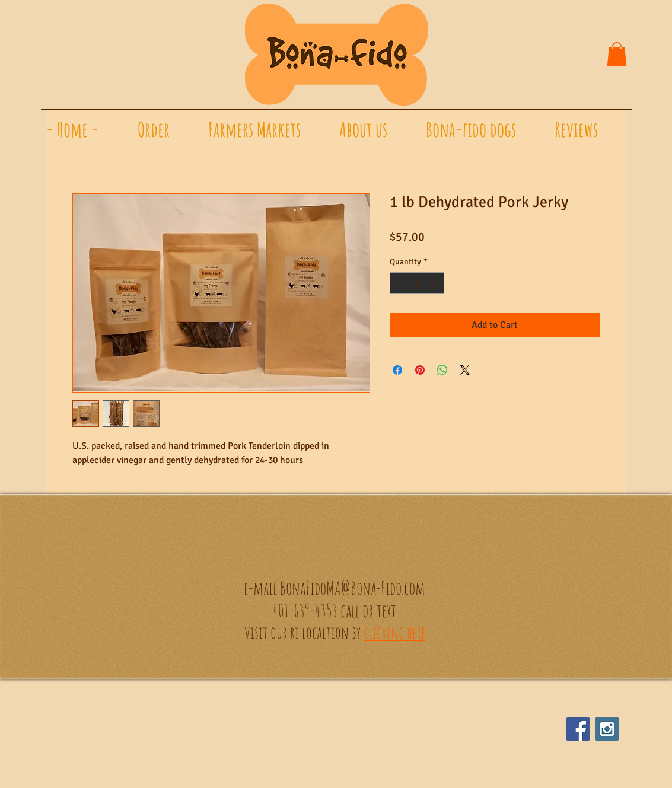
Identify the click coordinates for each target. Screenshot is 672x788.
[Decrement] (399, 283)
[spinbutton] (417, 283)
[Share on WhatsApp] (442, 370)
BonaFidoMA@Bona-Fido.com (353, 588)
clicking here (394, 632)
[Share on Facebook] (397, 370)
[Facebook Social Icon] (578, 729)
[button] (617, 54)
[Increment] (435, 283)
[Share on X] (465, 370)
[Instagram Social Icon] (607, 729)
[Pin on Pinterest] (420, 370)
